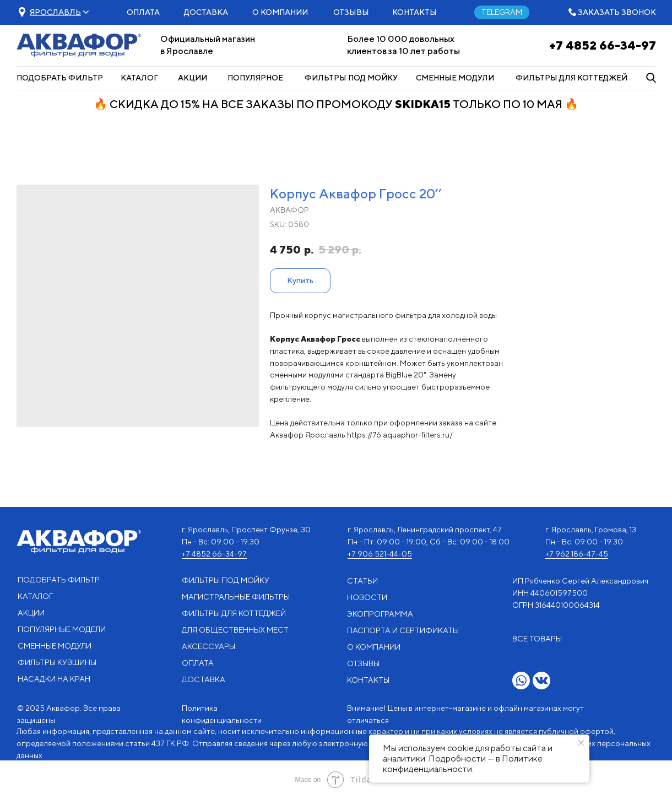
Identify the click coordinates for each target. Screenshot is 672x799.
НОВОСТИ (367, 597)
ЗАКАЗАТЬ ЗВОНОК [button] (617, 12)
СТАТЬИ (362, 581)
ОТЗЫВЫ (351, 12)
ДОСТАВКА (206, 12)
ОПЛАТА (143, 12)
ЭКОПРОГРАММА (380, 614)
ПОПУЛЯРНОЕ (255, 78)
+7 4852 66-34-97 (603, 45)
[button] (55, 12)
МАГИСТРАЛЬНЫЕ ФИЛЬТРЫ (236, 597)
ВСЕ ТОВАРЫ (537, 639)
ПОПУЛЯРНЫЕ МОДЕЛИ (62, 629)
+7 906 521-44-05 (380, 554)
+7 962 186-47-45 (577, 554)
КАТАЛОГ (139, 78)
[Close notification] (581, 743)
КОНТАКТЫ (414, 12)
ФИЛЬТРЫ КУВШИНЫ (57, 662)
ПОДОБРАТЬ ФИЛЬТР (60, 78)
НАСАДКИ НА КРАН (54, 679)
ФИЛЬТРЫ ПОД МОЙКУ (351, 78)
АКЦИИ (193, 78)
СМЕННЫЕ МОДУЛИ (455, 78)
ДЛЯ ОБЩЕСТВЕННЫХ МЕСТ (235, 630)
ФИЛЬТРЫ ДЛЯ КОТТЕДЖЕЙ (571, 78)
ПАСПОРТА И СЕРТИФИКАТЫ (403, 630)
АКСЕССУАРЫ (208, 646)
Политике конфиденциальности (463, 764)
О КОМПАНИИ (280, 12)
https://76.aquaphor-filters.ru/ (400, 435)
